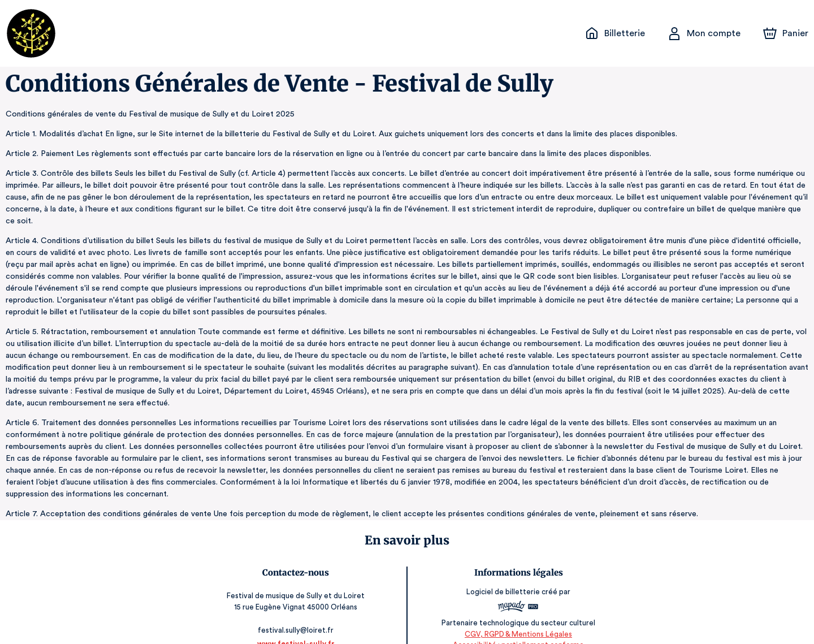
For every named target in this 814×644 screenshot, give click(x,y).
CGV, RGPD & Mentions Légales (517, 610)
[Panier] (786, 33)
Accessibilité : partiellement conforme (517, 621)
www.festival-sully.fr (297, 620)
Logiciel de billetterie (503, 568)
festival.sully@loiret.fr (297, 606)
